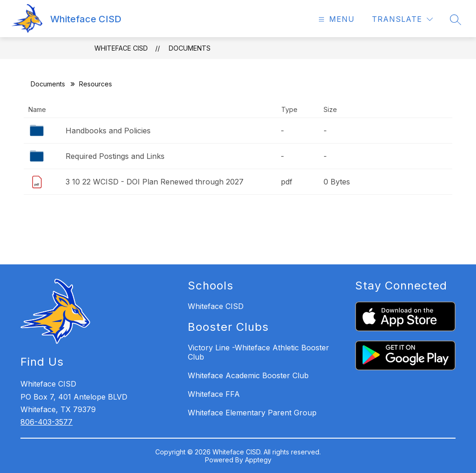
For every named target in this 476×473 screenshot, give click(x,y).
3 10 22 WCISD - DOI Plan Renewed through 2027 (155, 182)
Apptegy (258, 460)
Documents (190, 48)
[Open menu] (335, 19)
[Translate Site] (402, 19)
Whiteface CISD (121, 48)
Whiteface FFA (214, 394)
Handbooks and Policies (108, 131)
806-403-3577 (46, 422)
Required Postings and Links (115, 156)
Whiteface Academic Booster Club (248, 375)
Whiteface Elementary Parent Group (252, 413)
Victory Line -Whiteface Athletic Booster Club (258, 352)
